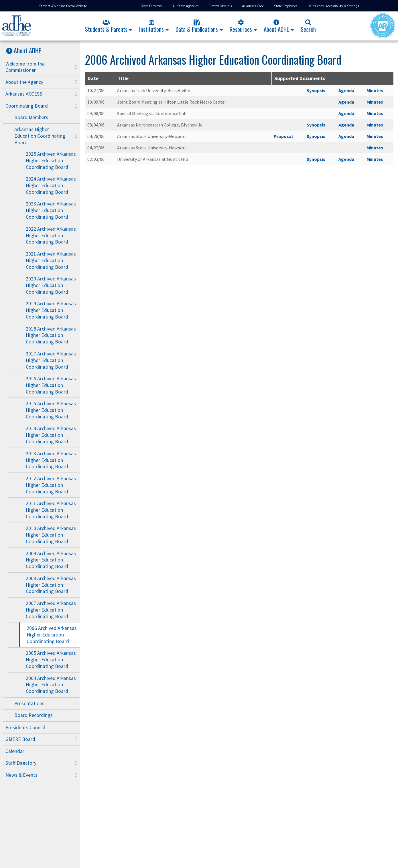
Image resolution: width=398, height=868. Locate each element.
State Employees (286, 6)
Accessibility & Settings (342, 6)
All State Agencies (185, 6)
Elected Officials (220, 6)
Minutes (375, 90)
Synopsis (316, 90)
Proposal (283, 136)
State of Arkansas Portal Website (63, 6)
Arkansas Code (253, 6)
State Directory (151, 6)
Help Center (316, 6)
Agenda (346, 90)
